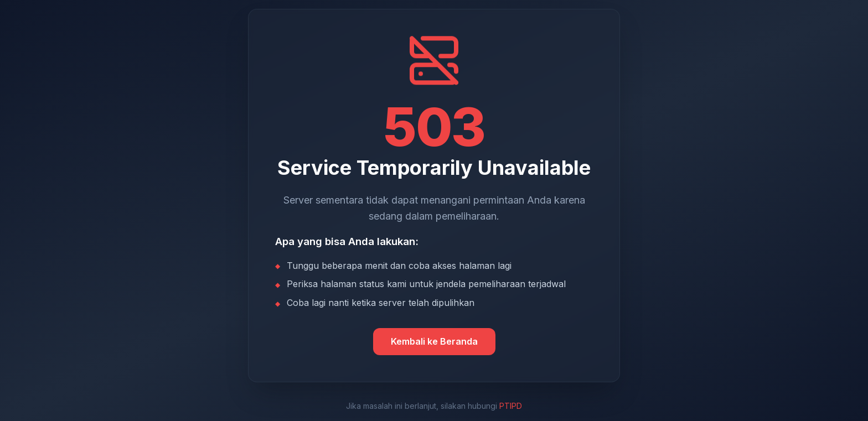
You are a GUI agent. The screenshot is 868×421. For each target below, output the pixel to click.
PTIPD (511, 406)
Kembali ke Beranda (434, 341)
